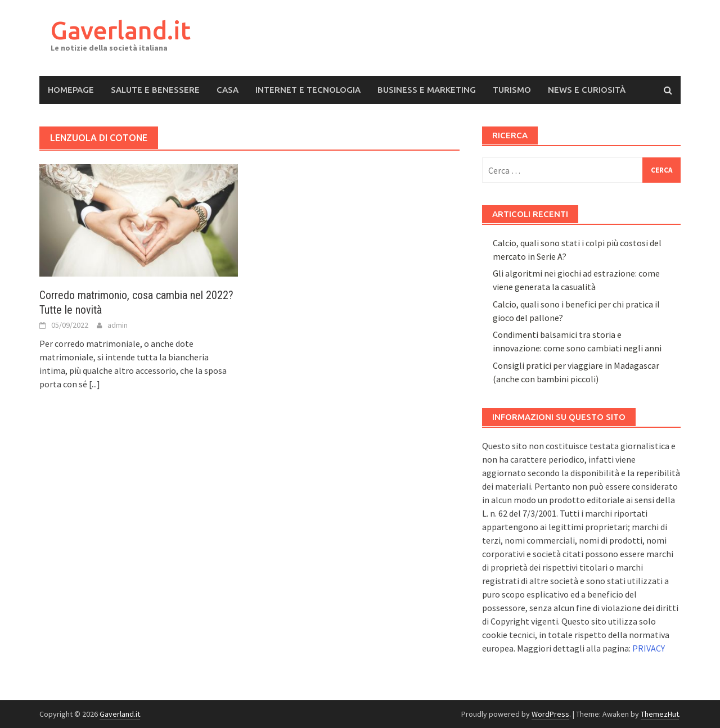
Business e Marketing (427, 90)
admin (118, 325)
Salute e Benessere (155, 90)
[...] (94, 384)
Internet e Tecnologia (308, 90)
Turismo (512, 90)
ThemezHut (660, 714)
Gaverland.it (121, 30)
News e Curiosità (587, 90)
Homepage (71, 90)
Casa (228, 90)
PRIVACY (649, 648)
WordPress (550, 714)
